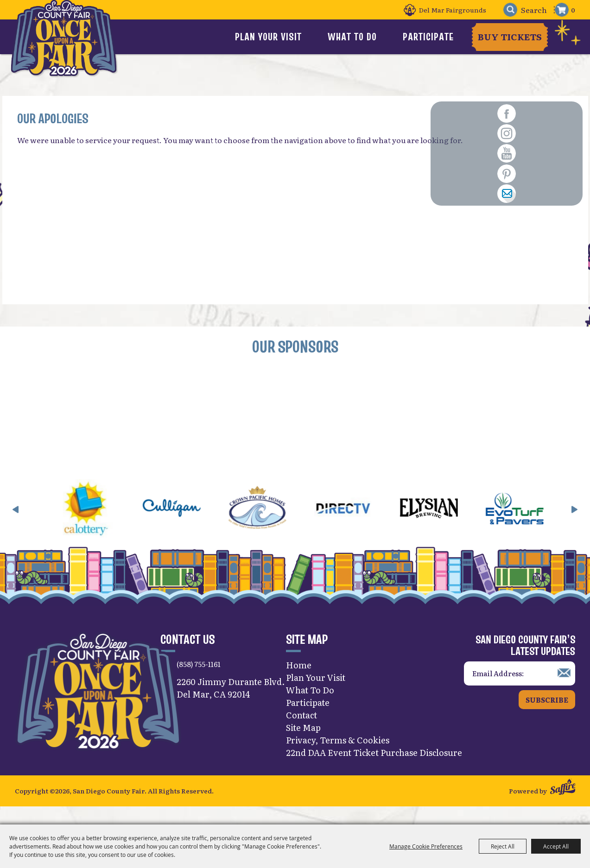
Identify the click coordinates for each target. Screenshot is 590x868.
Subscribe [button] (547, 716)
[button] (16, 526)
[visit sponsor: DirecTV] (369, 526)
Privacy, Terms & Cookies (338, 756)
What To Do (370, 37)
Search (505, 10)
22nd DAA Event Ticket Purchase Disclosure (374, 768)
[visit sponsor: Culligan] (197, 526)
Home (299, 681)
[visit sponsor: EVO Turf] (540, 526)
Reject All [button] (503, 846)
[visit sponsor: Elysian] (454, 526)
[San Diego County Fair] (70, 48)
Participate (429, 37)
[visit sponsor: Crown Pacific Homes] (283, 526)
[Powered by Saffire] (563, 805)
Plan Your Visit (303, 37)
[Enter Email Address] (520, 689)
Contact (301, 731)
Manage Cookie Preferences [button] (426, 846)
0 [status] (573, 10)
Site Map (303, 743)
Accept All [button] (556, 846)
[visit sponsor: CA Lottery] (111, 526)
